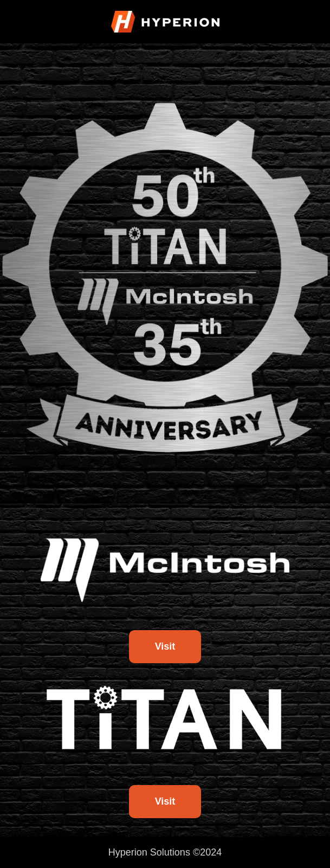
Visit (165, 646)
